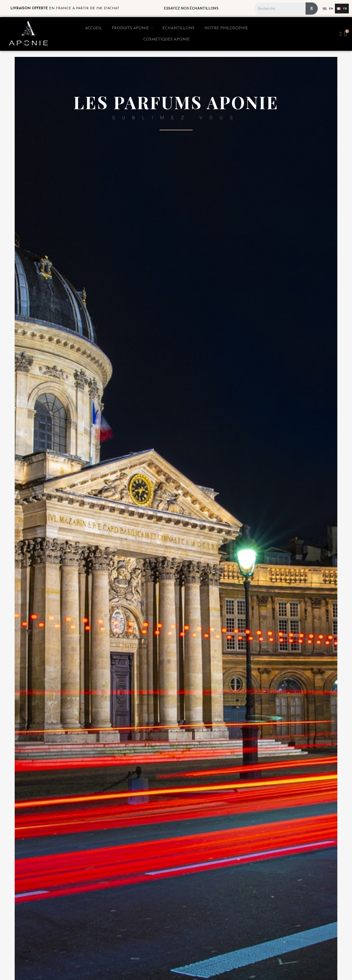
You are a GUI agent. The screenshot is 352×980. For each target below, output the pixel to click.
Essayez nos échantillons (191, 8)
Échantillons (178, 28)
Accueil (93, 28)
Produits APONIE (132, 28)
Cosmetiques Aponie (166, 40)
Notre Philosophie (226, 28)
